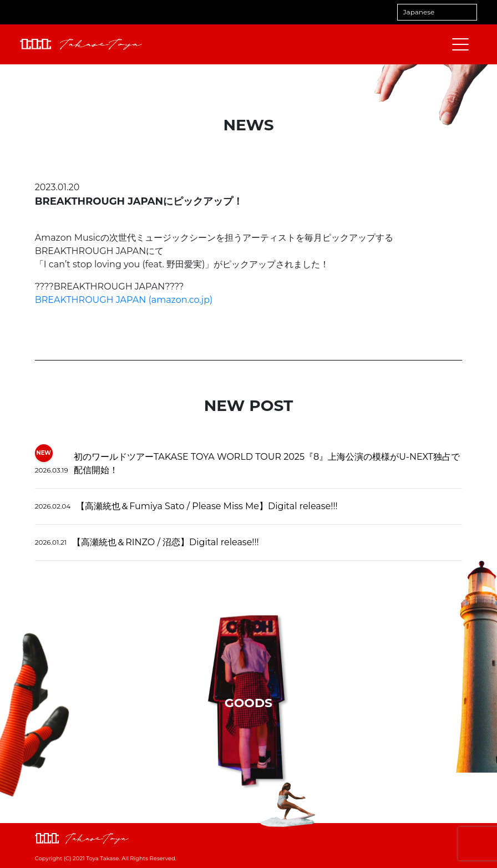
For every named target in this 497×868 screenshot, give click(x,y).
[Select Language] (437, 12)
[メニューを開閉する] (460, 44)
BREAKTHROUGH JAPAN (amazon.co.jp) (124, 300)
